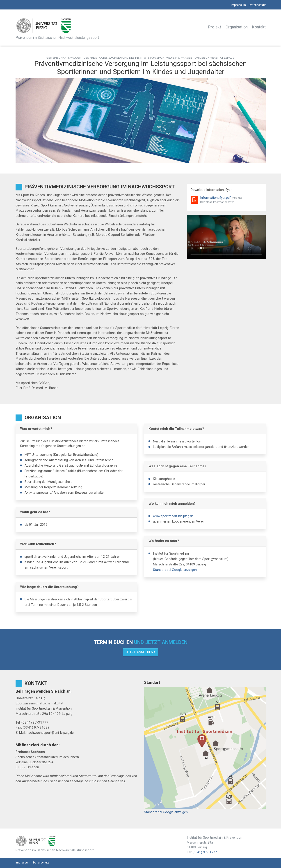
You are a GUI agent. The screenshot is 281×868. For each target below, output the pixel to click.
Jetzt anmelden (141, 652)
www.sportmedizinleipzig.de (173, 516)
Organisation (237, 27)
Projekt (215, 27)
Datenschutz (257, 5)
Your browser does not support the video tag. (226, 237)
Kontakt (259, 27)
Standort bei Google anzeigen (175, 570)
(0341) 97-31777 (205, 852)
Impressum (238, 5)
